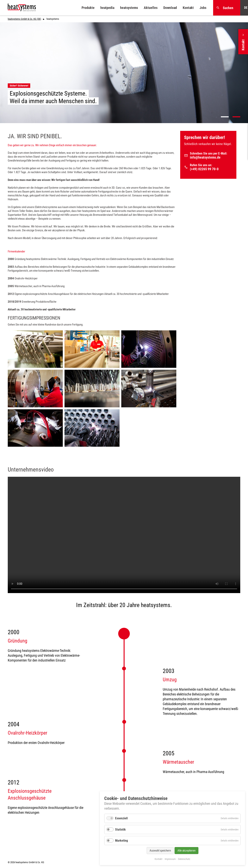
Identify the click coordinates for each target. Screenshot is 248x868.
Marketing (121, 841)
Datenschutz (184, 859)
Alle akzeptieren (186, 851)
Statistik (120, 830)
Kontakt (158, 859)
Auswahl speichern (160, 851)
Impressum (170, 859)
